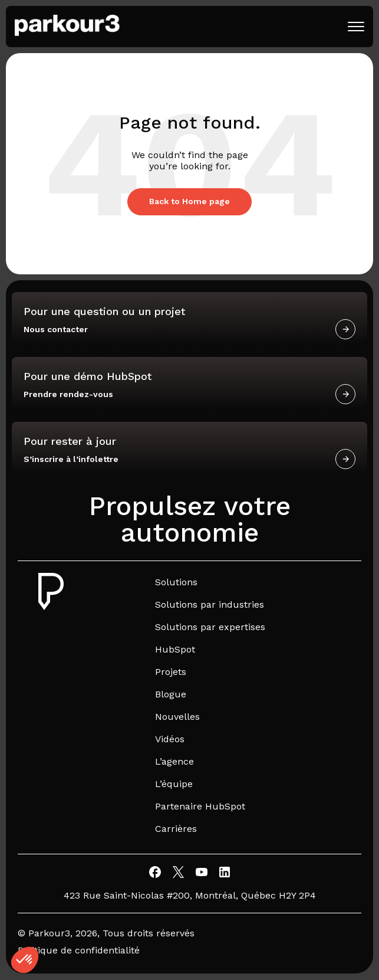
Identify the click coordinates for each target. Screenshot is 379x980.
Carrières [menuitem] (176, 829)
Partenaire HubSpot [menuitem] (200, 806)
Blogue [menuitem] (171, 694)
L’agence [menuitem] (174, 761)
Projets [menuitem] (171, 672)
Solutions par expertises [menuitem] (210, 627)
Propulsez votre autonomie (190, 519)
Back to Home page (189, 201)
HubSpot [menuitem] (175, 649)
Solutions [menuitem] (176, 582)
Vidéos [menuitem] (170, 739)
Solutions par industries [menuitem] (210, 604)
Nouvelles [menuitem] (177, 717)
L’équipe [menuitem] (174, 784)
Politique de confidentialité (79, 950)
